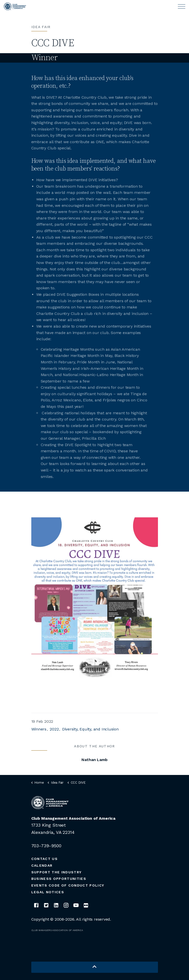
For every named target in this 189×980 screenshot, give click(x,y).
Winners (39, 729)
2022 (54, 729)
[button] (95, 967)
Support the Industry (57, 872)
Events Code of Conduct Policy (68, 885)
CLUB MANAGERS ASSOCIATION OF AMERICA (57, 930)
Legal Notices (48, 892)
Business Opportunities (59, 879)
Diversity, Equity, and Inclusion (90, 729)
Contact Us (44, 859)
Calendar (42, 865)
